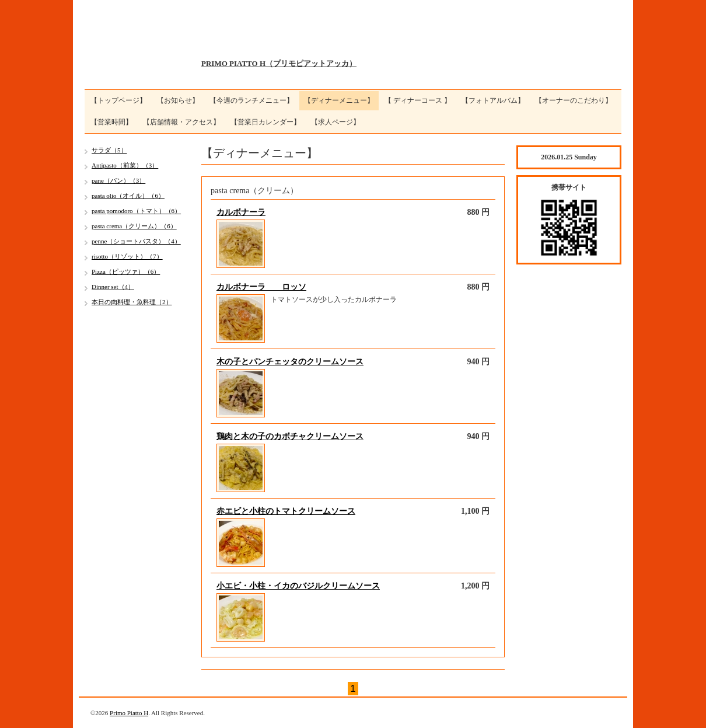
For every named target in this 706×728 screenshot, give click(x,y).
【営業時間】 (111, 122)
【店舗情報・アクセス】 (181, 122)
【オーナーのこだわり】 (574, 100)
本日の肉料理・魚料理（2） (132, 302)
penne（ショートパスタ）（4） (136, 241)
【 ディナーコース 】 (418, 100)
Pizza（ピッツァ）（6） (126, 271)
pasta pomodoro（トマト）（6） (136, 211)
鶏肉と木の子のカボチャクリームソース (290, 436)
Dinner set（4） (113, 287)
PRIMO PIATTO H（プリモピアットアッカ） (279, 63)
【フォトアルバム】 (493, 100)
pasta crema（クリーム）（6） (134, 226)
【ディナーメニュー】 (339, 100)
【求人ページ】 (335, 122)
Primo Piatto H (129, 713)
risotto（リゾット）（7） (127, 256)
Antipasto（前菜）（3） (125, 165)
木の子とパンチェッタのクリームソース (290, 362)
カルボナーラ (241, 212)
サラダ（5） (109, 150)
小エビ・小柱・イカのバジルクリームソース (298, 586)
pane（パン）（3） (118, 180)
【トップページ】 (118, 100)
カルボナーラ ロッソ (261, 287)
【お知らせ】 (178, 100)
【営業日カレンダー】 (265, 122)
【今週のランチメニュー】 (251, 100)
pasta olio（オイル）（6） (128, 196)
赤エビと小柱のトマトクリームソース (286, 511)
